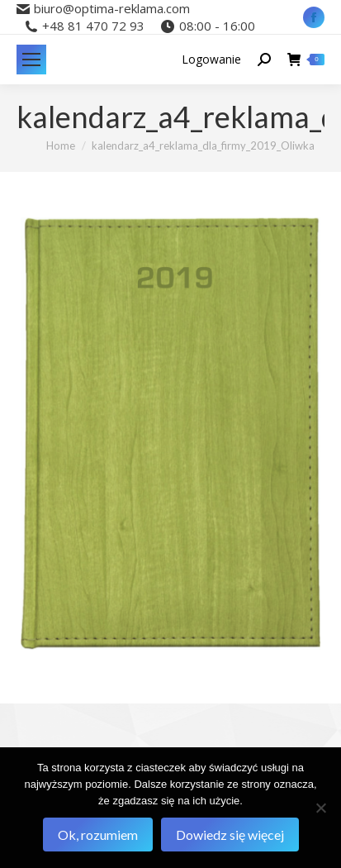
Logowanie (211, 60)
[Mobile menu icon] (31, 60)
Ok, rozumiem (98, 835)
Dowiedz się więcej (230, 835)
